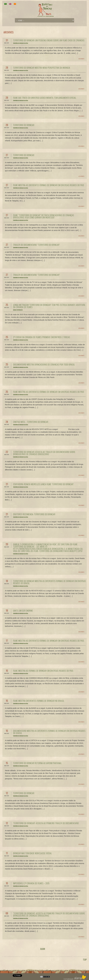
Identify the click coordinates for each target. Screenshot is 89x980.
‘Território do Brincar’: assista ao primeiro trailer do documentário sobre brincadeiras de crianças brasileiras (49, 914)
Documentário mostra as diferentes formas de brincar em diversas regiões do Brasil (49, 732)
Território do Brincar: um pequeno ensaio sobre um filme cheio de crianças (49, 40)
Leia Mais (81, 59)
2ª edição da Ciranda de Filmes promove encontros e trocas (42, 337)
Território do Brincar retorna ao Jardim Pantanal (37, 763)
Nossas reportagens (18, 310)
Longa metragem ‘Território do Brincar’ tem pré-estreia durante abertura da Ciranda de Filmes (49, 306)
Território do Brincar (24, 125)
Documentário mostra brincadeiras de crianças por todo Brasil (44, 364)
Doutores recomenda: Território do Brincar (34, 514)
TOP (85, 960)
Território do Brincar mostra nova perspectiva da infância (42, 68)
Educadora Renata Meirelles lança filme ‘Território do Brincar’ (43, 484)
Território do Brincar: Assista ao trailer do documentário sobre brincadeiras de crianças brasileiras (44, 453)
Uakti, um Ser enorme (23, 611)
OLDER (43, 949)
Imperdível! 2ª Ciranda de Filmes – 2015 (31, 883)
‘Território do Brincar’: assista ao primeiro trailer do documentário (46, 823)
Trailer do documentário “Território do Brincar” (36, 245)
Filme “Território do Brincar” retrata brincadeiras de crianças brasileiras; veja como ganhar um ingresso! (44, 216)
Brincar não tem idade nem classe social (32, 853)
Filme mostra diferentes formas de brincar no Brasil (39, 701)
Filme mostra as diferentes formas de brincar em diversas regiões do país (49, 185)
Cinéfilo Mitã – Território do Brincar (31, 422)
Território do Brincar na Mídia (20, 43)
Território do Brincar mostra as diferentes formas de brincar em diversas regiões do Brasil (49, 582)
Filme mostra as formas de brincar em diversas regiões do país (43, 671)
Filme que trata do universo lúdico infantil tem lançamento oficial (45, 98)
